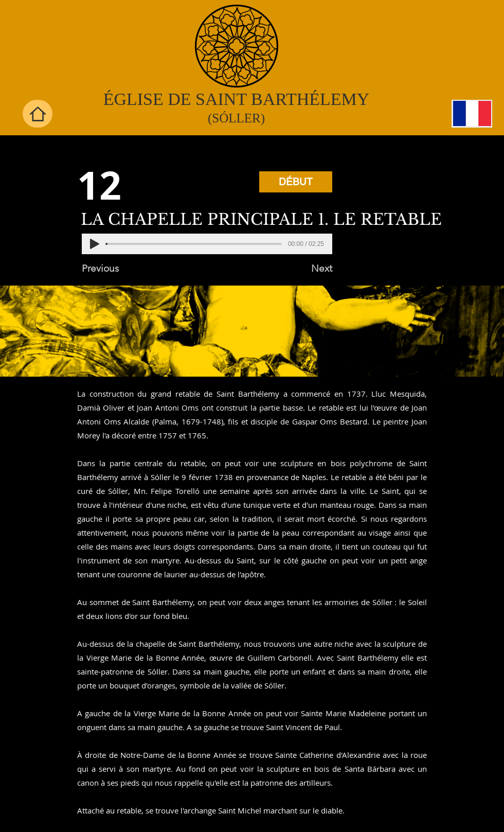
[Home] (38, 114)
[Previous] (116, 269)
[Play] (95, 244)
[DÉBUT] (296, 182)
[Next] (307, 269)
